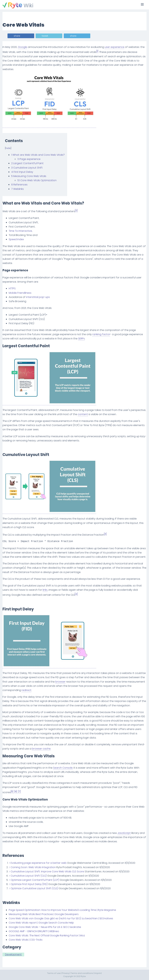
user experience (114, 47)
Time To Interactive (20, 231)
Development (13, 954)
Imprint (98, 973)
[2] (76, 211)
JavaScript (124, 833)
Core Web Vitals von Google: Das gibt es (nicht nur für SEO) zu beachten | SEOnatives (61, 918)
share (17, 36)
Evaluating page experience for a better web (39, 863)
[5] (12, 792)
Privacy (66, 973)
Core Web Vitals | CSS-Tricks (26, 940)
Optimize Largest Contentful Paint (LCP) (35, 880)
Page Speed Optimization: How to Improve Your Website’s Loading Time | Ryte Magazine (62, 910)
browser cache (41, 749)
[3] (105, 534)
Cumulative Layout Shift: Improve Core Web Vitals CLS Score (47, 871)
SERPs (81, 339)
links (45, 590)
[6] (16, 792)
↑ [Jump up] (9, 863)
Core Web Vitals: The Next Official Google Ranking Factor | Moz (47, 935)
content (83, 414)
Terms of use (54, 973)
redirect (26, 690)
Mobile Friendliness (20, 293)
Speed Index (16, 239)
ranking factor (101, 334)
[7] (19, 792)
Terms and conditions (82, 973)
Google (23, 47)
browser (60, 682)
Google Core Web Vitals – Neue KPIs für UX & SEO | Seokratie (45, 927)
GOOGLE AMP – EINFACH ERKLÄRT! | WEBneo (34, 931)
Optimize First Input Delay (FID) (29, 884)
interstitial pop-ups (38, 297)
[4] (76, 594)
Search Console (63, 768)
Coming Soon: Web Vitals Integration (33, 867)
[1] (97, 51)
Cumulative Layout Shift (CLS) (29, 876)
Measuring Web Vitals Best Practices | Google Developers (44, 914)
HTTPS (12, 288)
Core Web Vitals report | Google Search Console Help (41, 923)
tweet (45, 36)
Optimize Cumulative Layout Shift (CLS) (34, 888)
